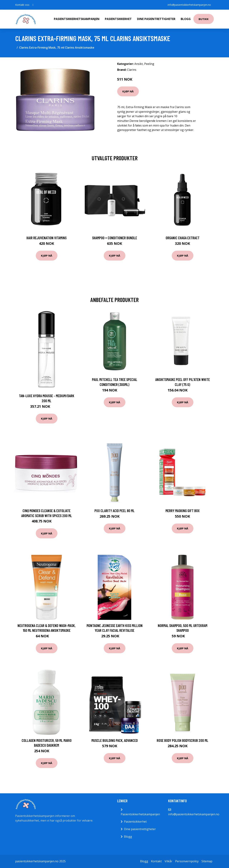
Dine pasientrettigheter (156, 19)
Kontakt (156, 861)
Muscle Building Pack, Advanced (115, 740)
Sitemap (207, 861)
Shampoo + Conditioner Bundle (115, 238)
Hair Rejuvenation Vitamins (47, 238)
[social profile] (33, 5)
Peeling (149, 64)
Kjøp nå (128, 91)
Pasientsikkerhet (118, 19)
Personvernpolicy (187, 861)
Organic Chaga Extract (183, 238)
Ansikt (139, 64)
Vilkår (168, 861)
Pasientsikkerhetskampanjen (77, 19)
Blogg (186, 19)
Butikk (204, 19)
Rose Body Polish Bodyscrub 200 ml (182, 740)
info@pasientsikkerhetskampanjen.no (189, 5)
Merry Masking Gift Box (183, 511)
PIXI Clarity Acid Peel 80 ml (114, 511)
